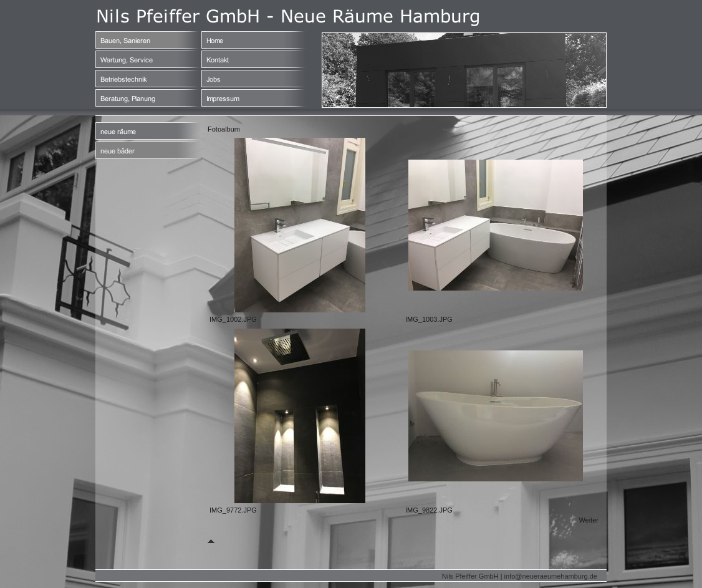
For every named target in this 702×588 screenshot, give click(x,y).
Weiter (589, 520)
